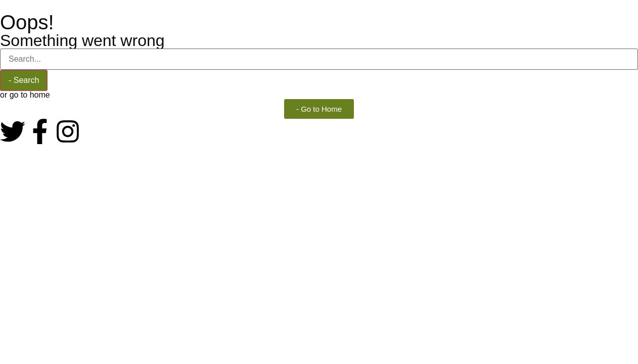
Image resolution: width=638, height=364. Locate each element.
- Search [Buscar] (24, 80)
